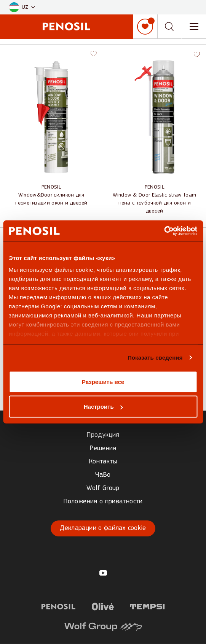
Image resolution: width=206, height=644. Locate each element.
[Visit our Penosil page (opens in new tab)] (103, 573)
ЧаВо (103, 475)
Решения (103, 448)
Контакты (103, 462)
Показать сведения (155, 358)
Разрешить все (103, 381)
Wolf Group (103, 488)
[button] (22, 7)
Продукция (103, 435)
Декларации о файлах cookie (103, 528)
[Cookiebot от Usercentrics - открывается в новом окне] (164, 231)
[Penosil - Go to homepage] (66, 26)
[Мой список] (145, 27)
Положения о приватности (103, 502)
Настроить (103, 407)
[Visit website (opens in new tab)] (58, 606)
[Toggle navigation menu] (194, 27)
